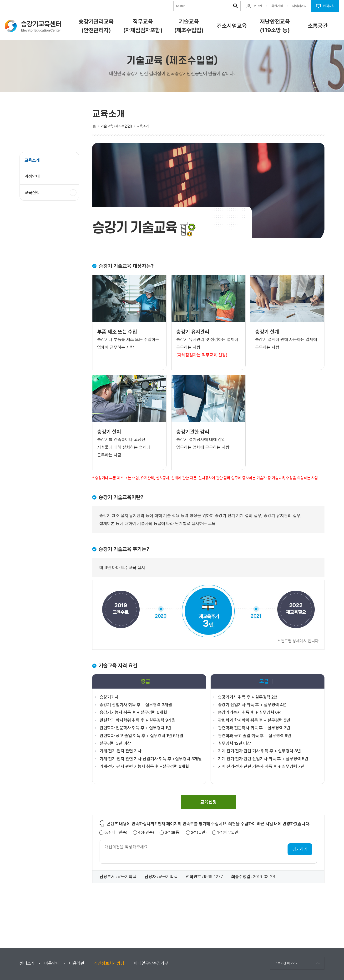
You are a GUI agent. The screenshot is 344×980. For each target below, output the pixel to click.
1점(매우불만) (228, 832)
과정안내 (32, 176)
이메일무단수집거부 (151, 963)
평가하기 (300, 849)
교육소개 (32, 160)
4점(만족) (146, 832)
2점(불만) (199, 832)
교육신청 (34, 195)
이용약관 (77, 963)
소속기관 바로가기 (287, 963)
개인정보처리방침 (109, 963)
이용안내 (52, 963)
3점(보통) (173, 832)
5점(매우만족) (116, 832)
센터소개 (27, 963)
